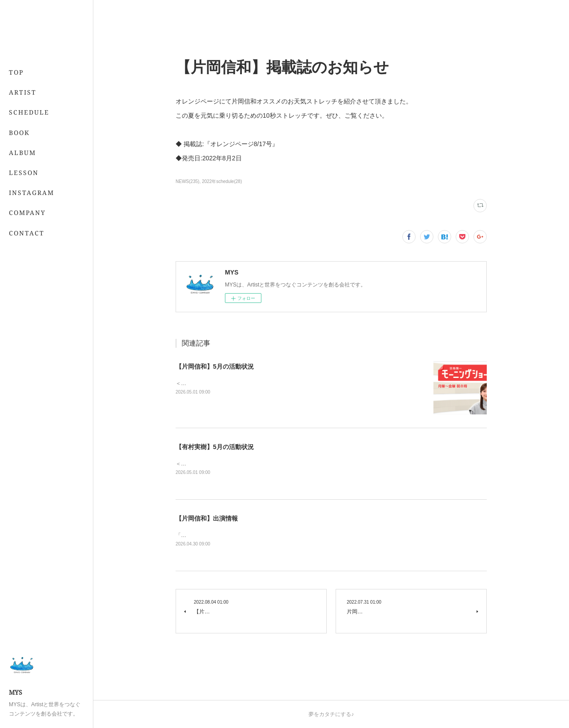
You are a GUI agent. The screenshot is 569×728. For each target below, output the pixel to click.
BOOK (19, 133)
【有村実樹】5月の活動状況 (215, 447)
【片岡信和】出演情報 (207, 518)
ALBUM (22, 153)
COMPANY (27, 213)
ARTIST (23, 92)
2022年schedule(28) (222, 181)
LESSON (24, 173)
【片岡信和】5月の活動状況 (215, 366)
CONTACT (27, 233)
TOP (16, 72)
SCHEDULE (29, 112)
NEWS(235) (187, 181)
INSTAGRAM (32, 193)
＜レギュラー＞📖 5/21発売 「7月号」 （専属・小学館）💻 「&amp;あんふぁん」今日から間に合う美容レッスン (314, 464)
